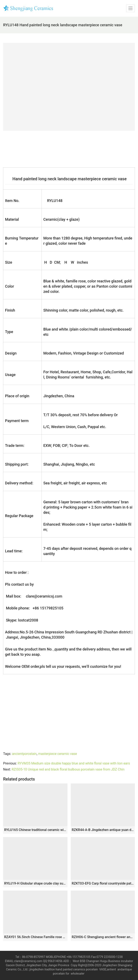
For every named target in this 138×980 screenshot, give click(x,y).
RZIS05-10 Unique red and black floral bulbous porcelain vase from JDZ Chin (68, 769)
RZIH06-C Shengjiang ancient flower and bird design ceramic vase (103, 937)
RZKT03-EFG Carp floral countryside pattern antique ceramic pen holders (103, 883)
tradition (50, 969)
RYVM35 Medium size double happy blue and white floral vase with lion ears (74, 763)
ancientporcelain (24, 754)
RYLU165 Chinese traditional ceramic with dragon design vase (35, 830)
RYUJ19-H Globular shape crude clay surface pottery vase (35, 883)
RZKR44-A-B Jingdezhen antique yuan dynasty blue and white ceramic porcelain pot (103, 830)
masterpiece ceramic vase (58, 754)
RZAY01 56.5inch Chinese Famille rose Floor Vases (35, 937)
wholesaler (78, 974)
